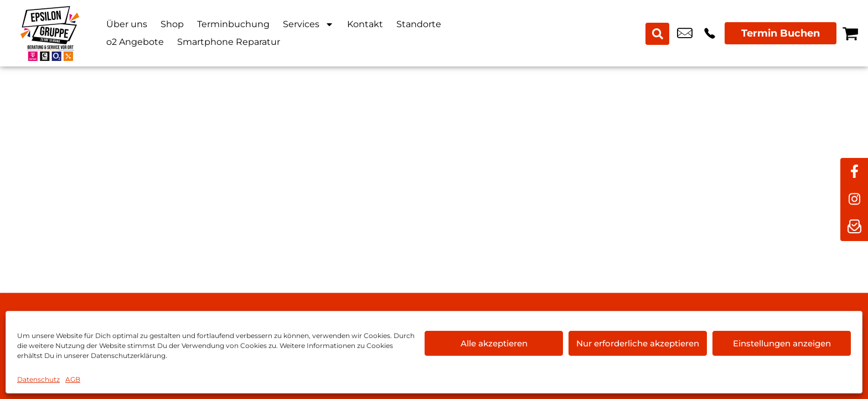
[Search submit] (658, 33)
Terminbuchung (233, 24)
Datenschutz (38, 379)
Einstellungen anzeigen (782, 343)
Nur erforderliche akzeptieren (638, 343)
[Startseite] (50, 33)
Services (308, 24)
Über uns (127, 24)
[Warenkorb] (850, 33)
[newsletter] (854, 227)
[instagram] (854, 199)
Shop (172, 24)
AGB (73, 379)
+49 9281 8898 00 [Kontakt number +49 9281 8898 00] (710, 33)
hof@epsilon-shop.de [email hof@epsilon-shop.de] (685, 33)
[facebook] (854, 172)
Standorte (419, 24)
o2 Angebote (135, 42)
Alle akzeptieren (494, 343)
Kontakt (365, 24)
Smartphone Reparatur (229, 42)
